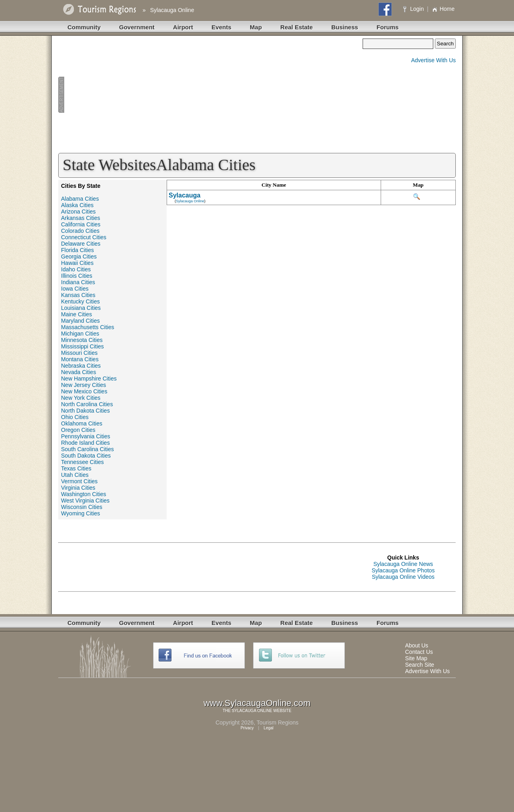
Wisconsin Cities (82, 507)
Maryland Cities (80, 321)
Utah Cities (75, 475)
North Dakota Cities (85, 411)
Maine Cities (76, 314)
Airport (183, 27)
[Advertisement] (210, 95)
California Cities (81, 224)
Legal (269, 728)
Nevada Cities (79, 372)
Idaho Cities (76, 269)
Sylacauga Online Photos (403, 570)
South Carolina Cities (88, 449)
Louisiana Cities (81, 308)
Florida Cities (78, 250)
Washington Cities (84, 494)
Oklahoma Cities (82, 423)
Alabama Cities (80, 199)
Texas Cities (76, 468)
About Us (417, 645)
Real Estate (297, 27)
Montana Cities (80, 359)
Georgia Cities (79, 256)
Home (443, 9)
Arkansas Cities (81, 218)
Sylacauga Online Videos (403, 577)
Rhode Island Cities (85, 443)
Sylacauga (185, 195)
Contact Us (419, 652)
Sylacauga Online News (403, 564)
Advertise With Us (433, 60)
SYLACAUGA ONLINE (252, 711)
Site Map (416, 658)
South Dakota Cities (86, 456)
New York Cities (81, 398)
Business (345, 27)
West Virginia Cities (85, 501)
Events (221, 27)
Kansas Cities (78, 295)
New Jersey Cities (84, 385)
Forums (388, 27)
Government (137, 27)
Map (256, 27)
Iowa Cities (75, 289)
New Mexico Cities (84, 391)
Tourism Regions (277, 722)
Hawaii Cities (77, 263)
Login (414, 9)
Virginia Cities (78, 488)
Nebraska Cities (81, 366)
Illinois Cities (77, 276)
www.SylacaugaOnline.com (257, 703)
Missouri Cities (79, 353)
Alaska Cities (77, 205)
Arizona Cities (78, 212)
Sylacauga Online (172, 10)
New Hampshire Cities (89, 379)
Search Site (420, 665)
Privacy (247, 728)
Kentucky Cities (80, 301)
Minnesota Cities (82, 340)
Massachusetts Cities (88, 327)
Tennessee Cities (83, 462)
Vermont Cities (79, 481)
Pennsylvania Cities (86, 436)
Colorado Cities (80, 231)
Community (84, 27)
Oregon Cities (78, 430)
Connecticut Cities (84, 237)
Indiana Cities (78, 282)
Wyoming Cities (81, 513)
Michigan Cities (80, 334)
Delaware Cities (81, 244)
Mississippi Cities (83, 346)
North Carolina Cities (87, 404)
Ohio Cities (75, 417)
